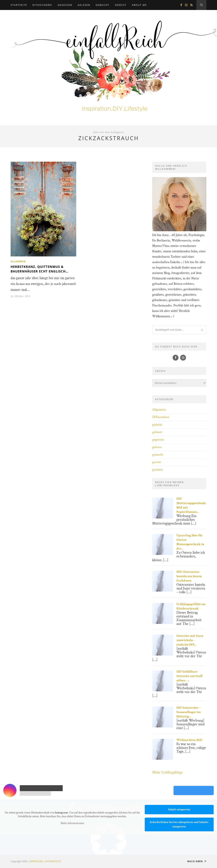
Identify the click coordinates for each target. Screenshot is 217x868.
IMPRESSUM (36, 861)
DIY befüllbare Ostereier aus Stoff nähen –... (190, 676)
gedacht (157, 425)
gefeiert (157, 432)
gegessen (65, 5)
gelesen (84, 5)
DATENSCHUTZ (53, 861)
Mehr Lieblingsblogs (167, 772)
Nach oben (197, 861)
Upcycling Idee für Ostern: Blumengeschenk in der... (190, 542)
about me (139, 5)
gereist (121, 5)
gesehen (157, 470)
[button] (9, 859)
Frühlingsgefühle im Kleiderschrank (191, 606)
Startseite (19, 5)
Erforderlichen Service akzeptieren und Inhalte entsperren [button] (179, 824)
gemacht (102, 5)
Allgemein (18, 261)
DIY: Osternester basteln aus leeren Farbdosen (189, 576)
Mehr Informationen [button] (72, 823)
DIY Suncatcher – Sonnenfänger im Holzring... (189, 712)
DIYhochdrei (42, 5)
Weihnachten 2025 (189, 740)
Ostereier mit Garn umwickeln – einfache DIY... (190, 640)
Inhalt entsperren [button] (179, 809)
